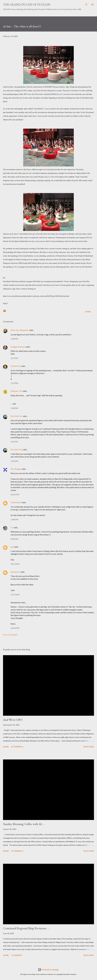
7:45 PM (14, 442)
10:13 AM (15, 564)
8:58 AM (14, 539)
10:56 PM (15, 494)
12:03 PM (15, 628)
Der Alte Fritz (17, 416)
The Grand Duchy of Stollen (27, 4)
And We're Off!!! (13, 720)
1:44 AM (14, 519)
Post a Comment (10, 635)
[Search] (86, 5)
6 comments (17, 747)
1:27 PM (14, 358)
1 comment (17, 955)
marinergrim (16, 502)
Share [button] (88, 312)
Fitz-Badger (16, 469)
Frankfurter (16, 366)
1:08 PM (14, 339)
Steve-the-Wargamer (20, 330)
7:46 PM (14, 461)
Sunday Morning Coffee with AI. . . (24, 824)
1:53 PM (14, 383)
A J (12, 527)
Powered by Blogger (48, 970)
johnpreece (15, 572)
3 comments (17, 851)
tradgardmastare (18, 347)
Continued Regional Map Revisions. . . (26, 928)
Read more (89, 747)
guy (12, 547)
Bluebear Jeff (16, 391)
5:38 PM (14, 408)
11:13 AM (15, 594)
